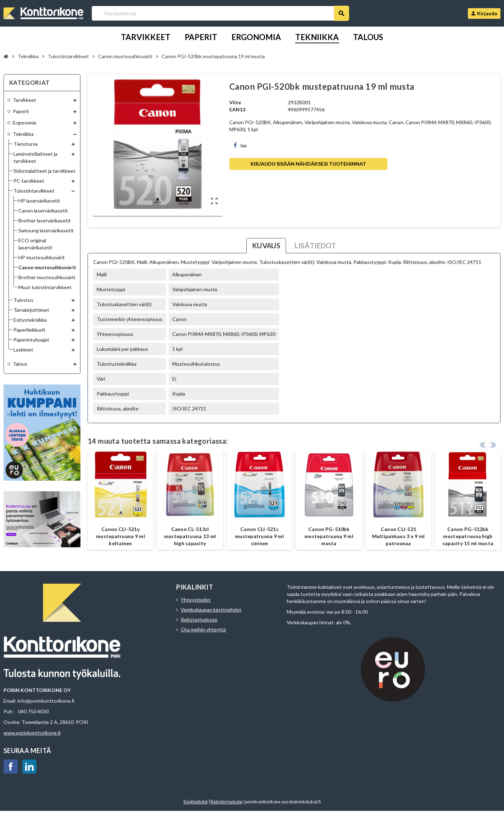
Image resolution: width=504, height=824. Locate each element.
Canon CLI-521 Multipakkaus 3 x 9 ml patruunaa (399, 536)
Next (493, 444)
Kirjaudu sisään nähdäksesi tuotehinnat (308, 164)
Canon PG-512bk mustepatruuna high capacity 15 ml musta (468, 536)
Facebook (11, 767)
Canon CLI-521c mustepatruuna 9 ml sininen (259, 536)
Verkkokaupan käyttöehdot (211, 610)
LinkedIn (29, 767)
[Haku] (220, 13)
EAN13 (237, 109)
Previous (482, 444)
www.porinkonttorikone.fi (32, 733)
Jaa (240, 145)
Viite (235, 102)
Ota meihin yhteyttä (203, 629)
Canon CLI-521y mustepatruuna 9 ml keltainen (121, 536)
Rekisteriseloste (199, 620)
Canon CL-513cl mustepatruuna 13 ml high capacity (190, 536)
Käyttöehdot (196, 802)
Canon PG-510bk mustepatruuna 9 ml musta (329, 536)
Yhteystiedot (196, 600)
